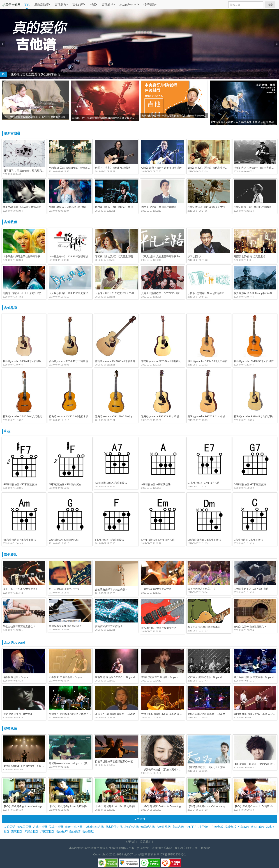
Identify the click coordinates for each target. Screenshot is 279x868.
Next (276, 44)
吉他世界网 (164, 827)
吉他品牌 (79, 4)
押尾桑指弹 (32, 832)
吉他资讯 (108, 4)
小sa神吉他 (132, 827)
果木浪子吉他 (115, 827)
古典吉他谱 (41, 827)
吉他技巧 (63, 832)
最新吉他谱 (42, 4)
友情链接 (140, 819)
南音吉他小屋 (74, 827)
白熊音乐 (218, 827)
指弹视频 (150, 4)
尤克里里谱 (25, 827)
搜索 (270, 5)
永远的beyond (129, 4)
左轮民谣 (10, 827)
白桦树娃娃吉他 (94, 827)
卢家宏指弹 (48, 832)
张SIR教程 (258, 827)
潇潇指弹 (18, 832)
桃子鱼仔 (205, 827)
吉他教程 (61, 4)
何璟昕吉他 (148, 827)
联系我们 (146, 842)
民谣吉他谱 (57, 827)
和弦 (94, 4)
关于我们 (131, 842)
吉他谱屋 (89, 832)
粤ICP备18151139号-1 (171, 854)
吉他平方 (192, 827)
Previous (3, 44)
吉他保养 (76, 832)
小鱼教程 (244, 827)
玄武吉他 (179, 827)
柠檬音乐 (231, 827)
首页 (27, 4)
